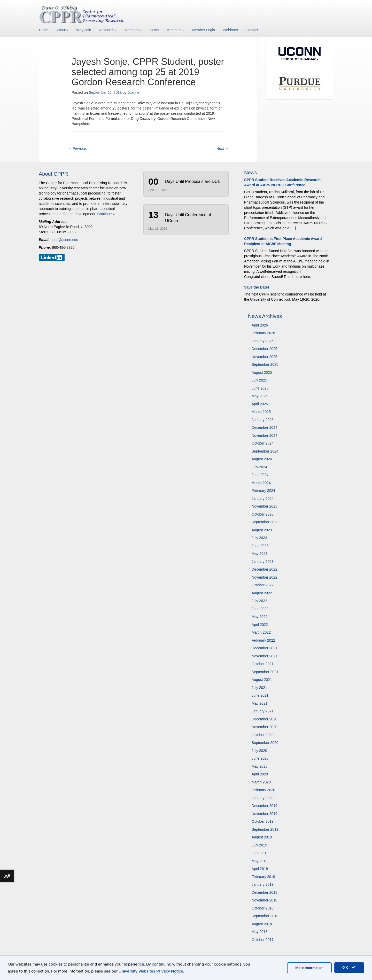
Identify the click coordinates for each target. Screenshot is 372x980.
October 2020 (263, 735)
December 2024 (265, 427)
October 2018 (263, 908)
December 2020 (265, 719)
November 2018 (265, 900)
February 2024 (263, 491)
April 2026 (260, 325)
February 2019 (263, 877)
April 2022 (260, 625)
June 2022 (260, 609)
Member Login (204, 30)
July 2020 (259, 751)
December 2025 (265, 349)
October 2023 (263, 514)
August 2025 (262, 372)
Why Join (84, 30)
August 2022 (262, 593)
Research (108, 30)
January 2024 (263, 499)
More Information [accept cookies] (309, 968)
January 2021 (263, 711)
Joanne (133, 92)
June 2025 (260, 388)
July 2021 (259, 688)
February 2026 (263, 333)
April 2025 (260, 404)
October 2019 (263, 821)
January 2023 (263, 562)
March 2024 (261, 483)
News (154, 30)
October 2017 (263, 940)
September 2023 (265, 522)
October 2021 (263, 664)
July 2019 (259, 845)
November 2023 (265, 506)
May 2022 (259, 617)
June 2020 (260, 758)
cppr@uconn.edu (64, 240)
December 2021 (265, 648)
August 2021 (262, 680)
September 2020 (265, 743)
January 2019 (263, 884)
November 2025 (265, 357)
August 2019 (262, 837)
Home (44, 30)
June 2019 (260, 853)
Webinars (230, 30)
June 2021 (260, 695)
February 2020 (263, 790)
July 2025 (259, 380)
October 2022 (263, 585)
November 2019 (265, 814)
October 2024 (263, 443)
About (62, 30)
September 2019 (265, 829)
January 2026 (263, 341)
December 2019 (265, 806)
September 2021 (265, 672)
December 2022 (265, 569)
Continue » (106, 214)
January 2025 (263, 420)
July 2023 (259, 538)
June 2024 (260, 475)
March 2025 (261, 412)
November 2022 (265, 577)
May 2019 (259, 861)
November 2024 (265, 435)
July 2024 (259, 467)
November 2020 (265, 727)
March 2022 (261, 632)
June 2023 (260, 546)
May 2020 (259, 766)
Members (175, 30)
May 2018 (259, 932)
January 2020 (263, 798)
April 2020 (260, 774)
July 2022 (259, 601)
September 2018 (265, 916)
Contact (252, 30)
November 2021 (265, 656)
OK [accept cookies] (349, 967)
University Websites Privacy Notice (151, 971)
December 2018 (265, 892)
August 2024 (262, 459)
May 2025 (259, 396)
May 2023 (259, 554)
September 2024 (265, 451)
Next (223, 149)
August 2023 (262, 530)
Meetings (133, 30)
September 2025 (265, 364)
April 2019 (260, 869)
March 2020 (261, 782)
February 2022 (263, 640)
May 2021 (259, 703)
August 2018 (262, 924)
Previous (77, 149)
